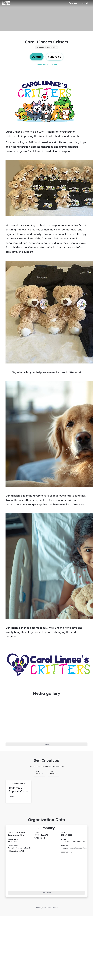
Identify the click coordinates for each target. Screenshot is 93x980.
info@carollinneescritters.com (73, 839)
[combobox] (39, 772)
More (47, 743)
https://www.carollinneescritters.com (76, 845)
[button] (18, 790)
